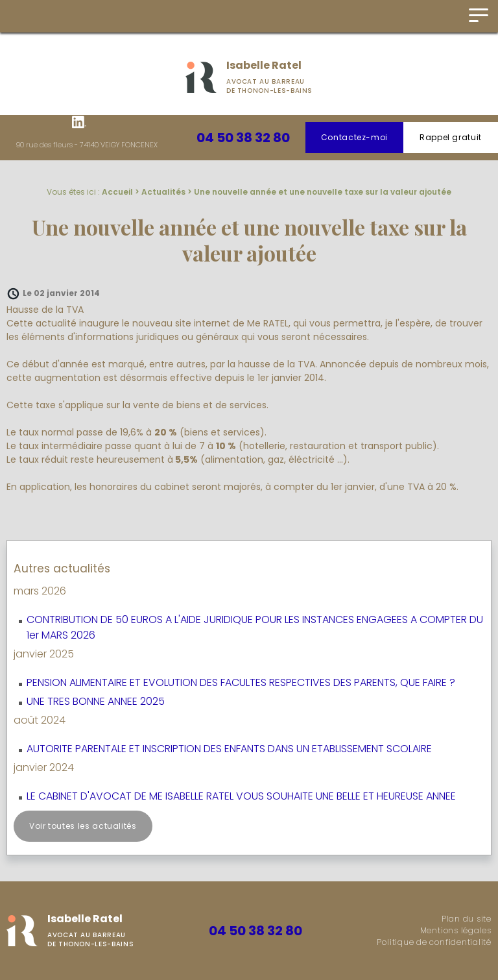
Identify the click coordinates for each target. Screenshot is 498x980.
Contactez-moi (354, 137)
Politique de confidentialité (434, 942)
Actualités (163, 192)
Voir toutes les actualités (83, 826)
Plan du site (467, 919)
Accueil (117, 192)
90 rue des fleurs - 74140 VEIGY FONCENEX (87, 145)
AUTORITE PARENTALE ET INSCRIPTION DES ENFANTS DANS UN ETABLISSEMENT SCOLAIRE (229, 749)
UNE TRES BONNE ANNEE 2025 (96, 701)
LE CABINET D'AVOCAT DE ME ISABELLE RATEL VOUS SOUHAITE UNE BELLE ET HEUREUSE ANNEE (241, 796)
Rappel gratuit (451, 137)
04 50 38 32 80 (243, 138)
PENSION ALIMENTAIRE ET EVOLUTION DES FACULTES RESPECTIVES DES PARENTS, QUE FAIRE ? (241, 682)
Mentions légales (456, 930)
